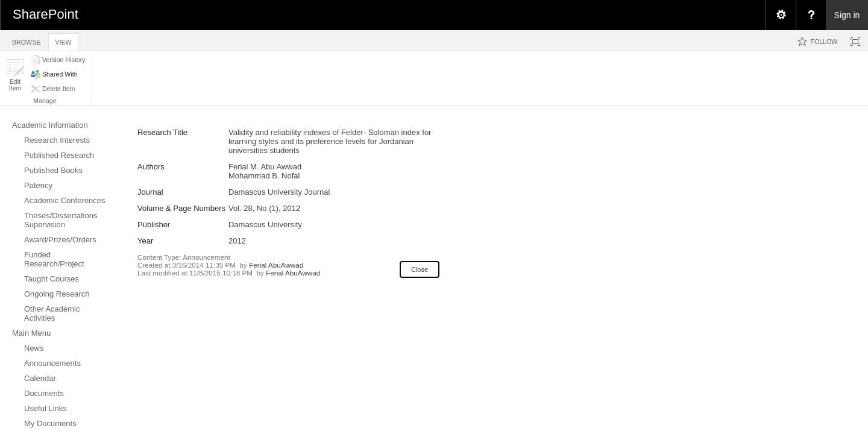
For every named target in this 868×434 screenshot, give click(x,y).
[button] (15, 75)
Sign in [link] (847, 15)
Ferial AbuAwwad (276, 265)
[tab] (26, 40)
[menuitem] (781, 15)
